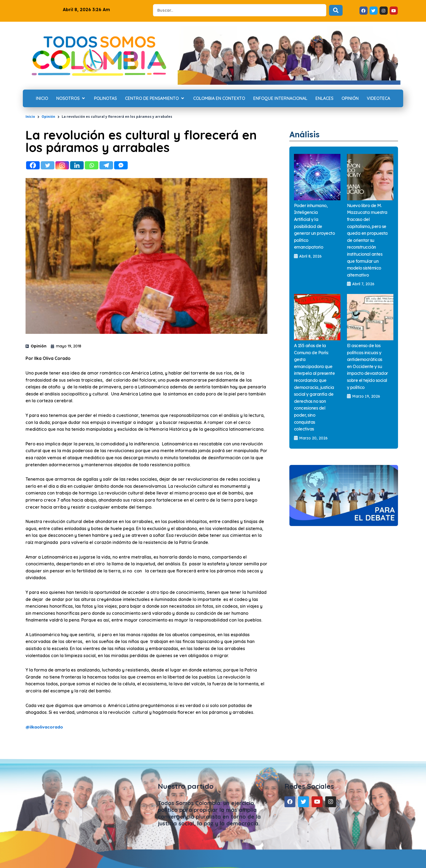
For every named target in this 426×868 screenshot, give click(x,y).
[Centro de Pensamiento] (155, 99)
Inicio (30, 117)
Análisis (306, 134)
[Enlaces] (324, 99)
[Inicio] (42, 99)
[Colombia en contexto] (219, 99)
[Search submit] (336, 10)
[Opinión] (350, 99)
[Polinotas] (105, 99)
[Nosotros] (71, 99)
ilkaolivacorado (46, 727)
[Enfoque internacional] (280, 99)
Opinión (48, 117)
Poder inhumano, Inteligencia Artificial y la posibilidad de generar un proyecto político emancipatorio (314, 226)
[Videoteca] (378, 99)
